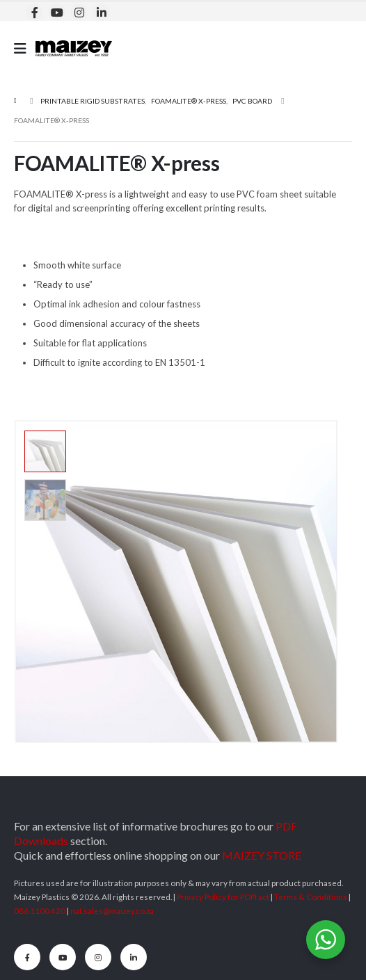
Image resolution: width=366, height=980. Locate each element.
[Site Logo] (74, 48)
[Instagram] (79, 12)
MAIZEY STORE (262, 855)
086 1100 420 (40, 910)
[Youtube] (57, 12)
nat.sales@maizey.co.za (112, 910)
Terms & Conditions (311, 897)
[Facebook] (34, 12)
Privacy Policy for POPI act (223, 897)
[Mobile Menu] (25, 48)
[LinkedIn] (101, 12)
